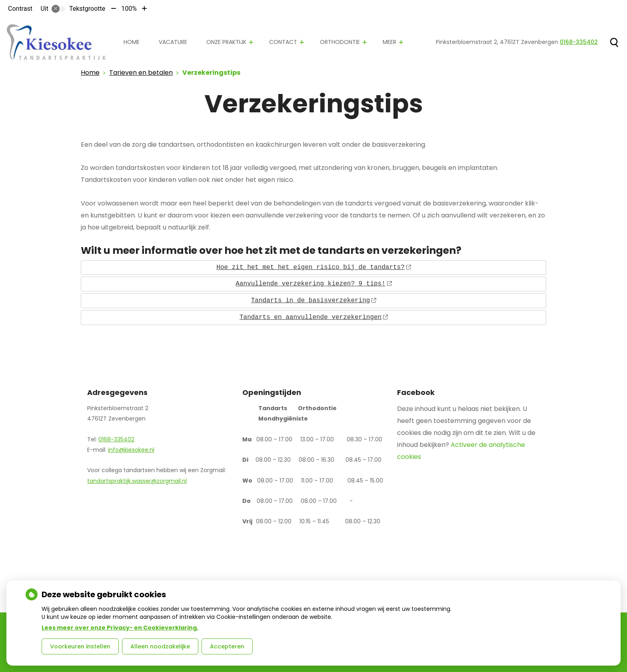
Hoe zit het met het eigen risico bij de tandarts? (313, 267)
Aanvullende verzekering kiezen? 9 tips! (313, 284)
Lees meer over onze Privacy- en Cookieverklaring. (120, 628)
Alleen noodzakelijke (160, 646)
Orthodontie (340, 42)
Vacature (173, 42)
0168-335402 (116, 439)
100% (129, 9)
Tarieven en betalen (141, 73)
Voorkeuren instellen (80, 646)
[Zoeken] (614, 42)
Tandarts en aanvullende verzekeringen (313, 317)
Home (132, 42)
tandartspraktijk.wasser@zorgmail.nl (137, 481)
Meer (389, 42)
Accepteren (227, 646)
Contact (283, 42)
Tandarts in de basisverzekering (313, 301)
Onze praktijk (226, 42)
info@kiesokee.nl (131, 450)
